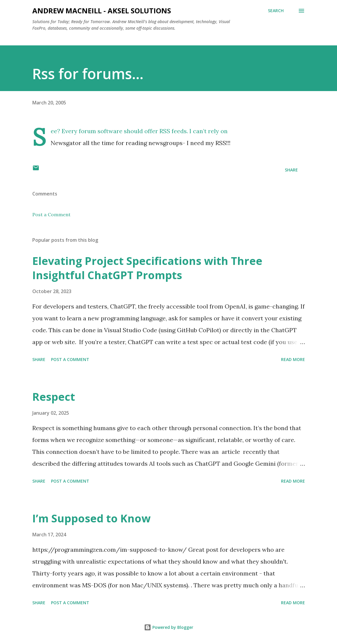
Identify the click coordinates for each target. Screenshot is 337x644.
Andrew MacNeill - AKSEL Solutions (102, 11)
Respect (54, 397)
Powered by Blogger (169, 627)
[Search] (276, 11)
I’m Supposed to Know (91, 518)
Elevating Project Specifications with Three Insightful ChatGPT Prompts (147, 268)
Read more (293, 359)
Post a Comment (51, 214)
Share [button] (291, 170)
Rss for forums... (88, 74)
